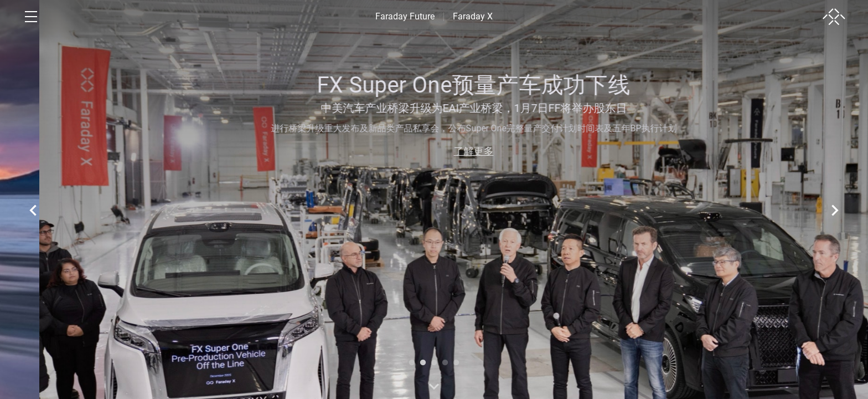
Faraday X (473, 16)
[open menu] (31, 17)
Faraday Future (405, 16)
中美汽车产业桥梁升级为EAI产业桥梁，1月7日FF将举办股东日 (709, 108)
